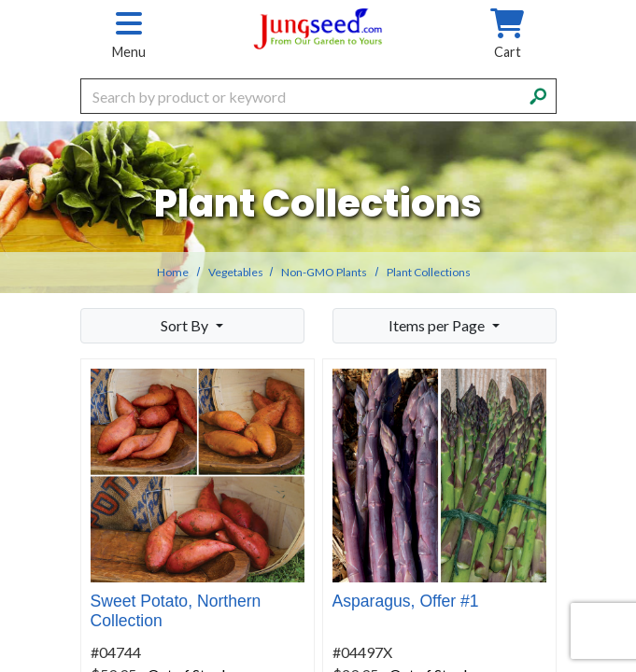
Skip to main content (0, 0)
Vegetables (236, 272)
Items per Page (438, 325)
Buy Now (121, 519)
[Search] (538, 94)
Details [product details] (279, 522)
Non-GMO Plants (324, 272)
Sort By (186, 325)
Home (173, 272)
